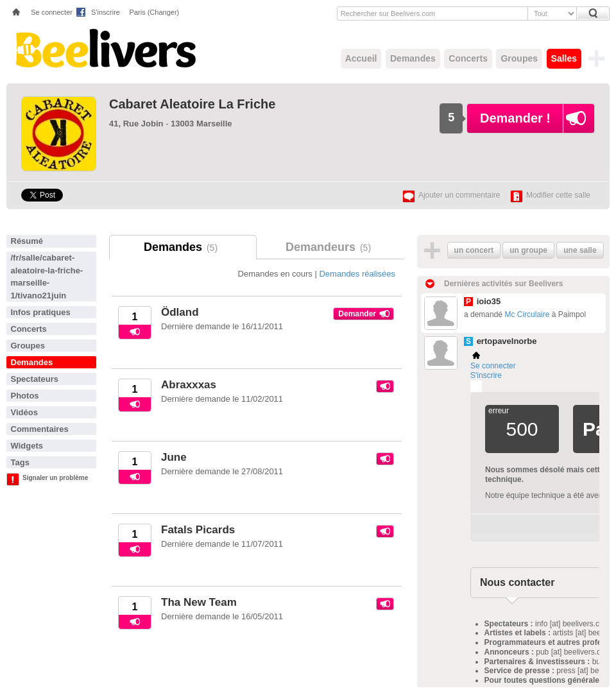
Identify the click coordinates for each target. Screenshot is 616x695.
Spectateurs (35, 379)
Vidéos (24, 412)
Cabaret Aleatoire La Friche (192, 104)
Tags (20, 462)
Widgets (27, 446)
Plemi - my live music (476, 386)
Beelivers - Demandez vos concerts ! (104, 48)
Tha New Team (199, 602)
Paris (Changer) (155, 12)
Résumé (27, 241)
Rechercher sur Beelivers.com (388, 13)
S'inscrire (106, 12)
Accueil (361, 58)
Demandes (413, 58)
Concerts (468, 58)
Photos (25, 396)
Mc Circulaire (527, 314)
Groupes (519, 58)
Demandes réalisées (357, 274)
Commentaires (40, 429)
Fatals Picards (198, 530)
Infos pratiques (41, 312)
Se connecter (52, 12)
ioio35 (489, 301)
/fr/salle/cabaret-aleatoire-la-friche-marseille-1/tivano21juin (47, 277)
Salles (564, 58)
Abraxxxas (189, 385)
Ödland (180, 312)
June (174, 457)
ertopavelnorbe (507, 341)
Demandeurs (330, 247)
